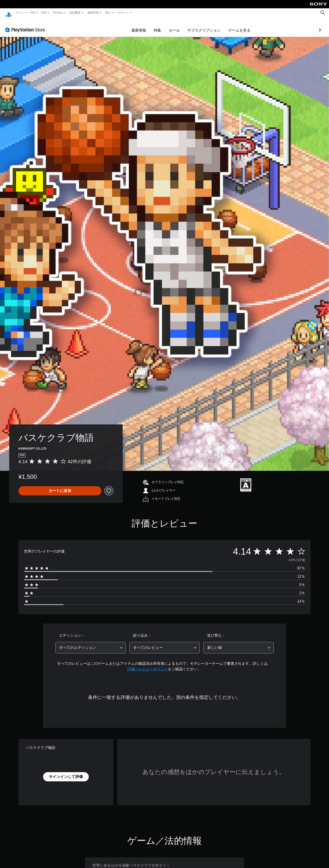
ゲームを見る (212, 26)
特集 (130, 26)
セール (147, 26)
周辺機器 (75, 13)
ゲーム (20, 13)
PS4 (44, 13)
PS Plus (58, 13)
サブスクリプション (177, 26)
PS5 (33, 13)
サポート (123, 13)
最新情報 (93, 13)
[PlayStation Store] (26, 25)
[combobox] (90, 643)
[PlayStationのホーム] (9, 13)
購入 (108, 13)
